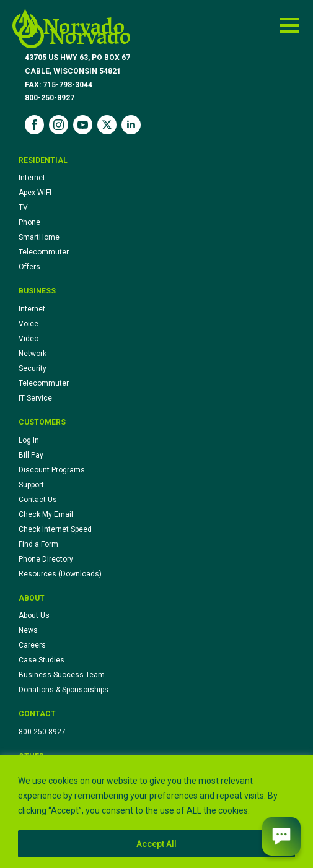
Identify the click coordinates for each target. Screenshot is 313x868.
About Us (34, 615)
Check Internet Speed (55, 529)
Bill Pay (31, 455)
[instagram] (59, 125)
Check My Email (46, 514)
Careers (32, 645)
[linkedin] (131, 125)
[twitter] (107, 125)
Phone (29, 222)
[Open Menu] (289, 25)
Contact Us (38, 500)
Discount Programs (52, 470)
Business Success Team (62, 675)
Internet (32, 178)
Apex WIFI (35, 193)
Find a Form (38, 544)
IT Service (35, 398)
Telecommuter (44, 252)
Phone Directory (46, 559)
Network (33, 354)
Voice (29, 324)
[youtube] (83, 125)
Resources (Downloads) (60, 574)
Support (31, 485)
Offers (29, 267)
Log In (29, 440)
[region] (156, 811)
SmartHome (39, 237)
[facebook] (34, 125)
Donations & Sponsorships (64, 690)
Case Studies (42, 660)
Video (29, 339)
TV (23, 207)
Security (33, 368)
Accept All (156, 844)
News (28, 630)
